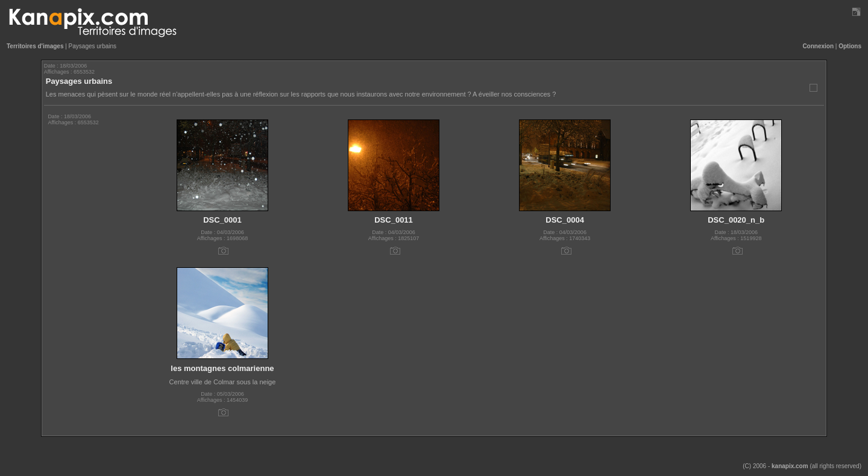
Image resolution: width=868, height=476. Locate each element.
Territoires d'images (35, 46)
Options (850, 46)
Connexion (818, 46)
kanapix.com (790, 466)
